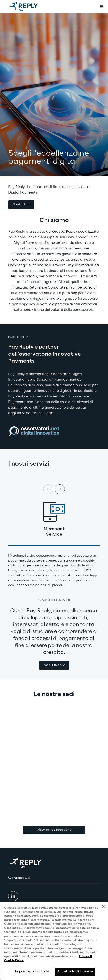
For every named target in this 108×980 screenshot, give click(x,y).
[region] (54, 941)
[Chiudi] (103, 906)
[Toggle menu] (101, 7)
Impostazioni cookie (32, 972)
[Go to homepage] (28, 7)
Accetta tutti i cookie (75, 972)
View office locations (54, 830)
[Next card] (60, 489)
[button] (21, 205)
